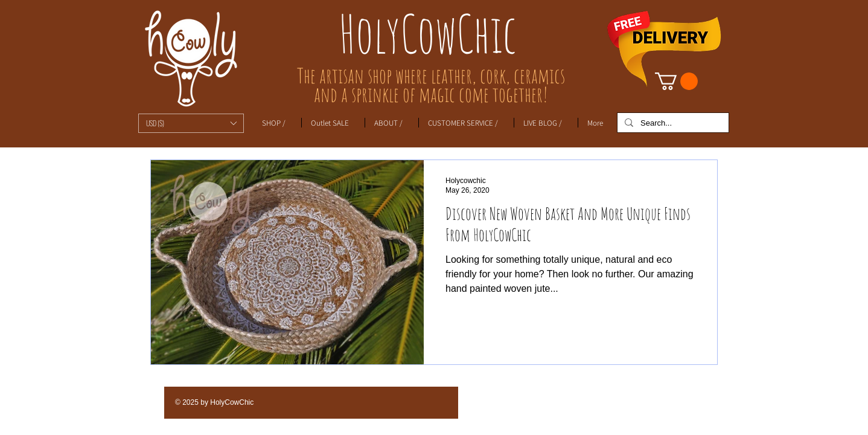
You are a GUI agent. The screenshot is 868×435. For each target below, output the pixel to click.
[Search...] (672, 123)
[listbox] (191, 123)
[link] (676, 81)
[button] (191, 123)
